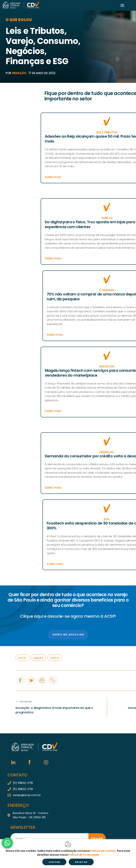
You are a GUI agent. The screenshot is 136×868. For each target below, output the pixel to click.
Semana (38, 658)
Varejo (55, 658)
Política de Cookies (103, 851)
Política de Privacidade (84, 855)
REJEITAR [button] (81, 862)
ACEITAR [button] (54, 862)
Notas (22, 658)
